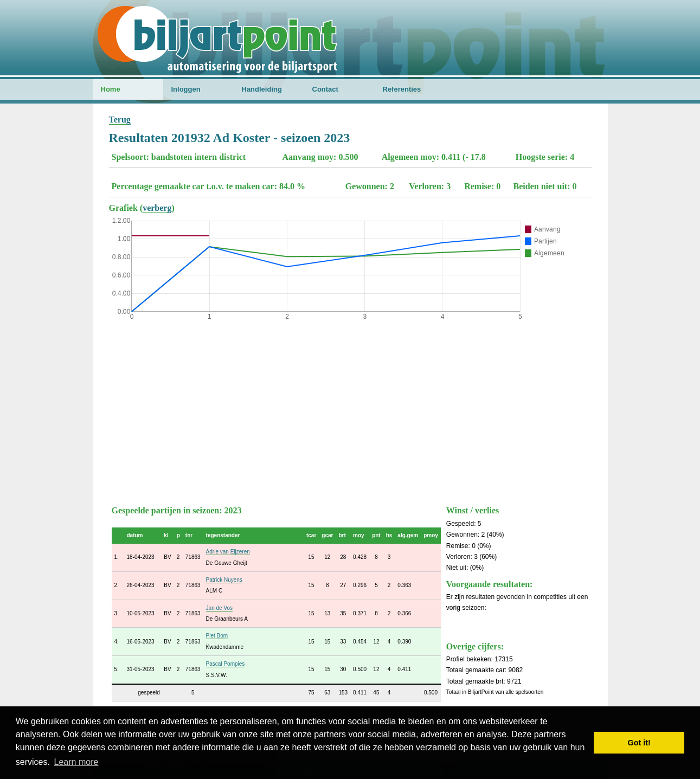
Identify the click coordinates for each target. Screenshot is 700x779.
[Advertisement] (350, 410)
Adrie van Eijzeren (228, 552)
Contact (325, 89)
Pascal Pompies (226, 664)
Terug (120, 120)
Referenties (402, 89)
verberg (157, 208)
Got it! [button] (639, 743)
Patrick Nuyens (224, 580)
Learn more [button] (76, 762)
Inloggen (186, 89)
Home (111, 89)
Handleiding (262, 89)
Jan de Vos (219, 608)
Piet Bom (217, 636)
